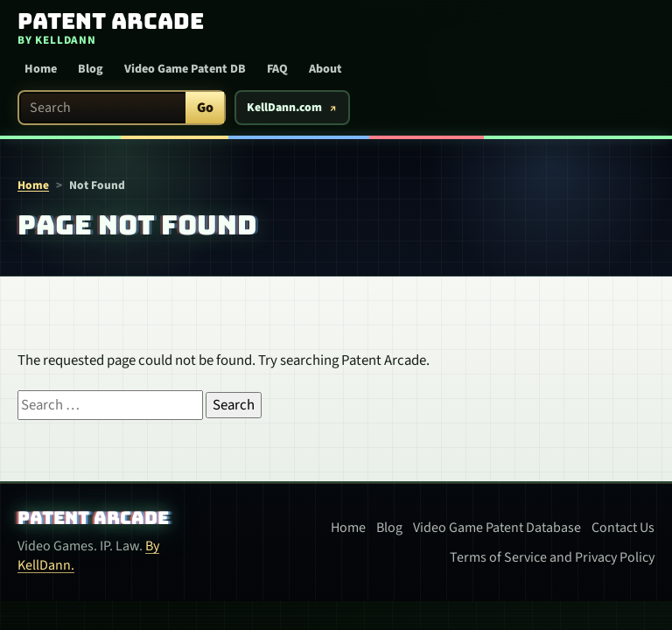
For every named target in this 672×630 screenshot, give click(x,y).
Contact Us (623, 528)
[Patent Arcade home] (104, 29)
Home (41, 69)
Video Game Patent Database (497, 528)
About (325, 69)
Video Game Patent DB (185, 69)
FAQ (277, 69)
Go (205, 108)
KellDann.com (284, 108)
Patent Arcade (93, 518)
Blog (91, 69)
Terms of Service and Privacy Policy (552, 557)
